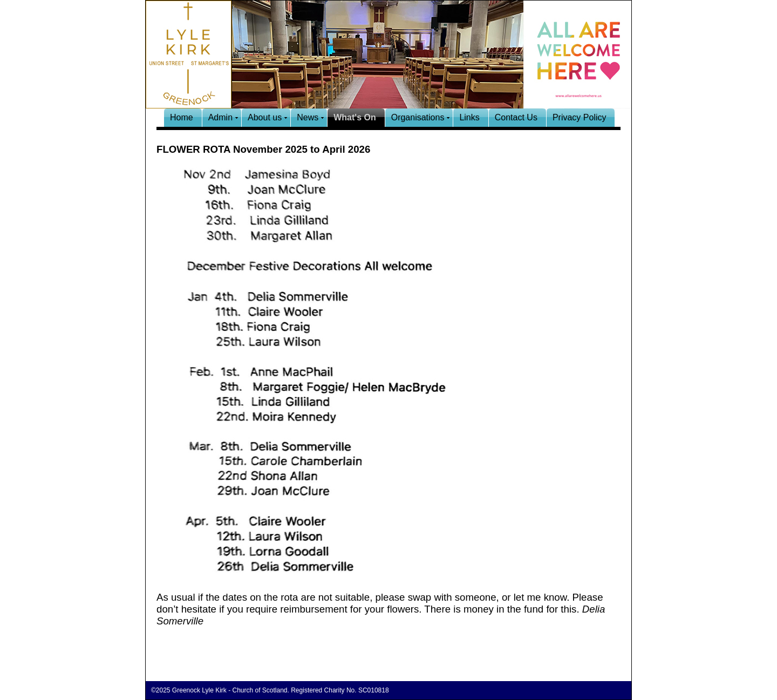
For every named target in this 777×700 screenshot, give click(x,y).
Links (469, 117)
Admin (220, 117)
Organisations (418, 117)
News (308, 117)
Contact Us (516, 117)
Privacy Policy (580, 117)
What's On (355, 117)
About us (265, 117)
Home (182, 117)
